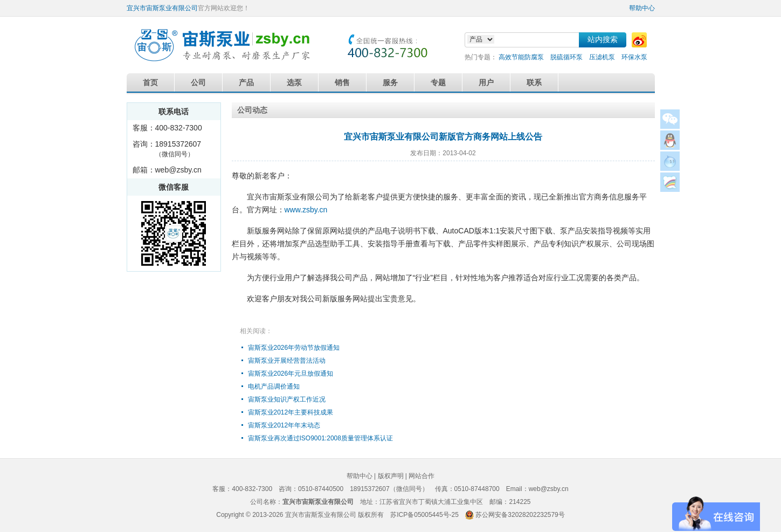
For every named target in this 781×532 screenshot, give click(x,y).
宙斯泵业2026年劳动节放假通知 (294, 348)
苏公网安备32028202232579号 (520, 515)
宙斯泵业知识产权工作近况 (287, 399)
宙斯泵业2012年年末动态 (284, 425)
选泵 (294, 82)
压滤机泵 (602, 57)
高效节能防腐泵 (521, 57)
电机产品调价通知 (274, 386)
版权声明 (391, 476)
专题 (438, 82)
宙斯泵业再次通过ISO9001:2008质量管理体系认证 (320, 438)
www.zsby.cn (306, 210)
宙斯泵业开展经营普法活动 (287, 361)
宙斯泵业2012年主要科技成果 (291, 412)
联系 (534, 82)
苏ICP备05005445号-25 (424, 515)
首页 (150, 82)
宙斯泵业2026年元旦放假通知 (291, 374)
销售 (342, 82)
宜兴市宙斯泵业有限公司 (162, 8)
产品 (246, 82)
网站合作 (421, 476)
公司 (198, 82)
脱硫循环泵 (566, 57)
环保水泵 (634, 57)
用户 (486, 82)
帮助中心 (642, 8)
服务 (390, 82)
